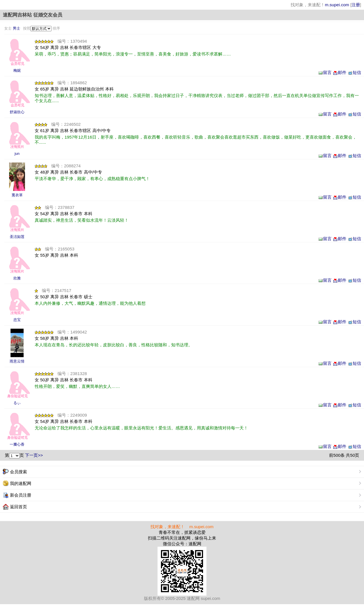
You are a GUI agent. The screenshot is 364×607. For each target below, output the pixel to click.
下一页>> (34, 455)
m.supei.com (337, 5)
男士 (16, 28)
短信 (354, 72)
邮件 (340, 72)
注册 (356, 5)
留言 (325, 72)
